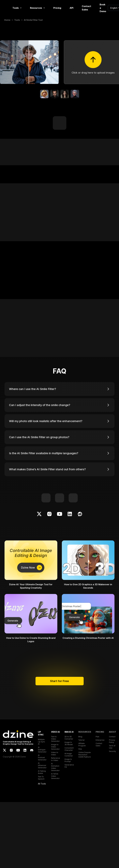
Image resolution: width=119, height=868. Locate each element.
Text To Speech (41, 778)
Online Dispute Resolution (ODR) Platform (85, 755)
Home (7, 20)
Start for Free (60, 681)
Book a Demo (103, 8)
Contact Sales (86, 8)
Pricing (57, 8)
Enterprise (100, 740)
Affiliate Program (82, 745)
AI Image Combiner (69, 755)
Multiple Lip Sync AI (41, 742)
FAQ (80, 749)
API (71, 8)
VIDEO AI (55, 732)
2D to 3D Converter (69, 738)
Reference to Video (56, 759)
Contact (112, 737)
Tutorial (81, 740)
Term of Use (112, 747)
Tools (17, 8)
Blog (80, 737)
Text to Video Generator (55, 739)
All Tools (42, 784)
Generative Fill (69, 766)
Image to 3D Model (69, 743)
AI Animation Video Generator (55, 767)
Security (112, 751)
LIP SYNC (41, 733)
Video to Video (55, 754)
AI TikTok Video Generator (55, 776)
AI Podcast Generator (42, 757)
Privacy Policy (112, 741)
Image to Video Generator (55, 747)
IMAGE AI (69, 732)
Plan (97, 737)
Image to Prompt (68, 760)
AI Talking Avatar (42, 772)
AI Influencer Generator (42, 765)
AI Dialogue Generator (42, 750)
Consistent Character (69, 749)
